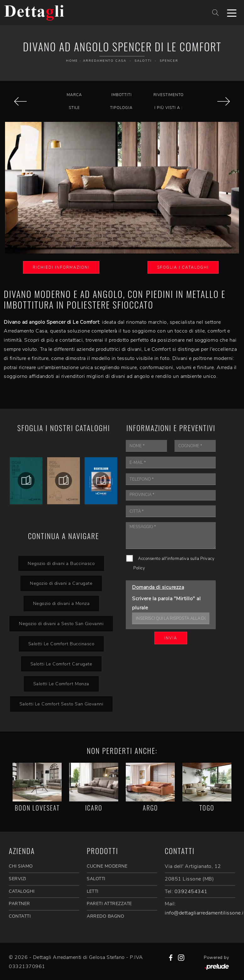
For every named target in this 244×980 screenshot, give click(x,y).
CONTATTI (20, 916)
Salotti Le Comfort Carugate (61, 664)
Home (72, 61)
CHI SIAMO (21, 866)
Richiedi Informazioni (61, 267)
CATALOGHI (22, 891)
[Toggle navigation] (232, 13)
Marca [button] (74, 95)
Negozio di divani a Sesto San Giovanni (61, 624)
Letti (93, 891)
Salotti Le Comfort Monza (61, 684)
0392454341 (191, 892)
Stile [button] (74, 108)
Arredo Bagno (105, 916)
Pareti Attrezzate (109, 904)
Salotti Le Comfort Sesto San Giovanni (61, 704)
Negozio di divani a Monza (61, 603)
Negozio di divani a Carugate (61, 583)
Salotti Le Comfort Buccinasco (61, 644)
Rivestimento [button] (169, 95)
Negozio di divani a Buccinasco (61, 563)
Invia (171, 638)
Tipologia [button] (121, 108)
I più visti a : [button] (169, 108)
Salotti (143, 61)
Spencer (169, 61)
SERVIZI (17, 879)
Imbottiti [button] (122, 95)
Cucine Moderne (107, 866)
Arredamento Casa (105, 61)
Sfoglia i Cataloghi (183, 267)
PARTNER (19, 904)
